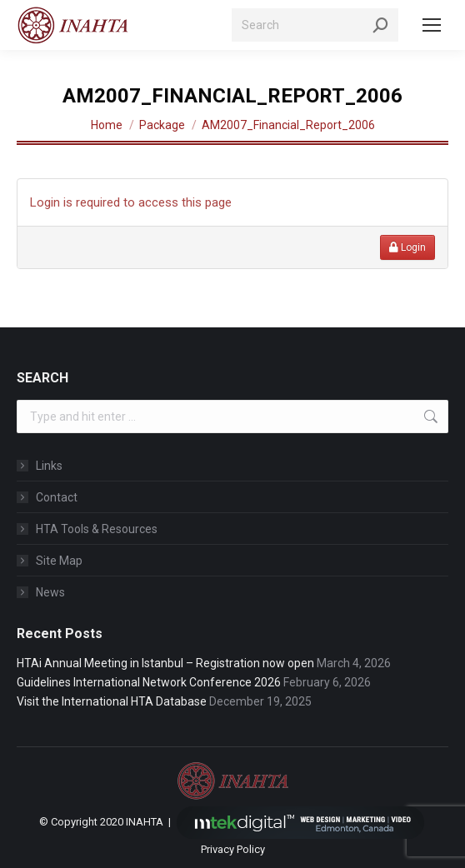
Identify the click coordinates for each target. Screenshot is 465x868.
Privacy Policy (233, 849)
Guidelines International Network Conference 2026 (149, 682)
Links (49, 466)
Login (407, 247)
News (50, 592)
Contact (57, 497)
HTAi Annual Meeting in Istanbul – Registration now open (165, 663)
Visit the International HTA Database (112, 701)
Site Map (59, 561)
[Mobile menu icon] (432, 25)
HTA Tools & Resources (97, 529)
